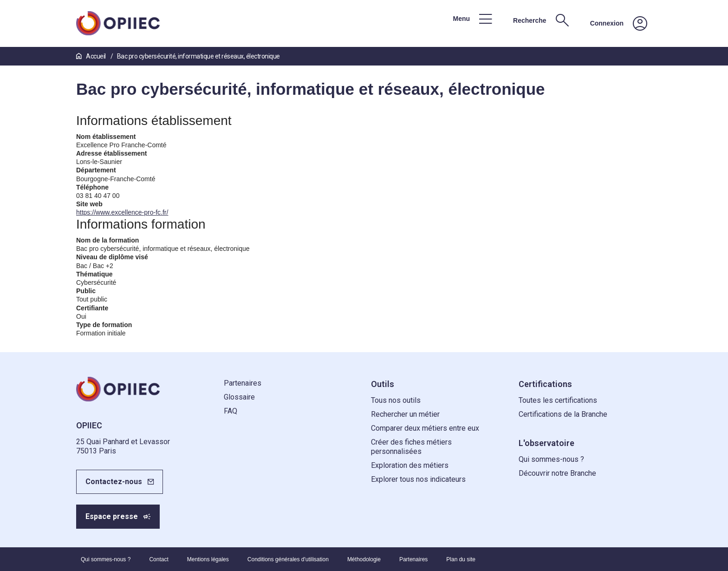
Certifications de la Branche (563, 414)
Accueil (91, 56)
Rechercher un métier (405, 414)
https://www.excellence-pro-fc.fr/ (122, 212)
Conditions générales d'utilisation (288, 559)
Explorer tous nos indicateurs (418, 479)
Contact (159, 559)
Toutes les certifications (558, 400)
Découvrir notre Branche (557, 473)
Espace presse (112, 516)
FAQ (231, 411)
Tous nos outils (396, 400)
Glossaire (239, 397)
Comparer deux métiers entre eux (425, 428)
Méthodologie (364, 559)
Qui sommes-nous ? (551, 459)
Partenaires (243, 383)
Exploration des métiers (410, 465)
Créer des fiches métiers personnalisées (411, 447)
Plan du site (461, 559)
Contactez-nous (114, 482)
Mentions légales (208, 559)
